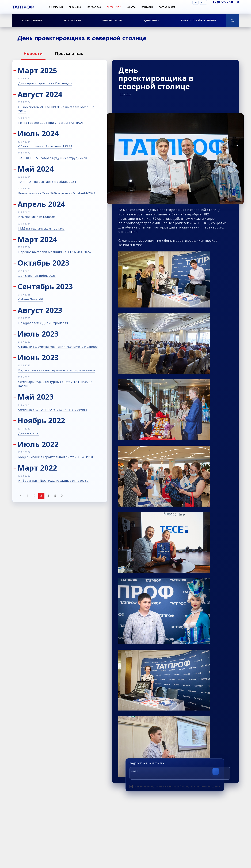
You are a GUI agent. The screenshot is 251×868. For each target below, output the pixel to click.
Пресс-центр (114, 7)
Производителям (31, 20)
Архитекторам (72, 20)
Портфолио (94, 7)
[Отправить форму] (216, 771)
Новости (33, 53)
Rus (203, 2)
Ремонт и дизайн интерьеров (199, 20)
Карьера (131, 7)
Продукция (75, 7)
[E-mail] (180, 773)
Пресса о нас (69, 53)
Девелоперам (152, 20)
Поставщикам (167, 7)
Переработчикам (112, 20)
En (195, 2)
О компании (56, 7)
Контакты (147, 7)
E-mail (134, 771)
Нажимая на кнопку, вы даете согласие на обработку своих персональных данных (177, 786)
